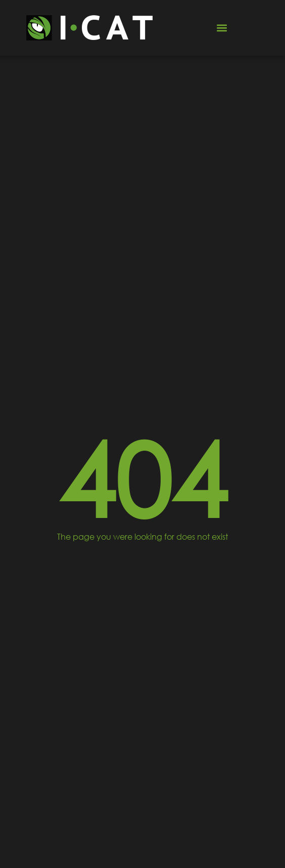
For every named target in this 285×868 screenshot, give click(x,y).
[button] (222, 28)
